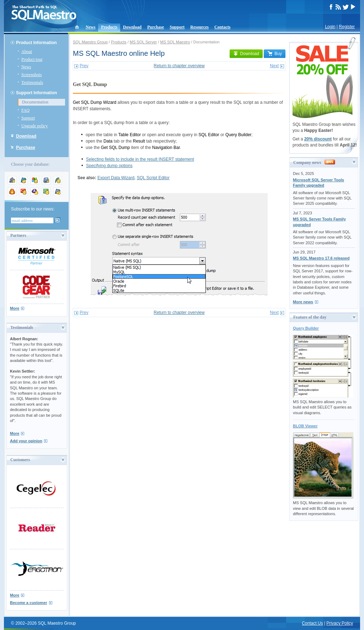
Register (347, 27)
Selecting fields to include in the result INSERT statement (140, 159)
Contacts (222, 27)
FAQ (25, 110)
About (27, 52)
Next (274, 66)
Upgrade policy (34, 126)
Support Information (36, 93)
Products (109, 27)
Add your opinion (26, 441)
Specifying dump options (109, 166)
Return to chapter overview (179, 66)
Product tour (32, 59)
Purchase (156, 27)
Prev (84, 66)
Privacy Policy (340, 623)
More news (303, 302)
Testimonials (32, 82)
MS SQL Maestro (175, 42)
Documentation (35, 102)
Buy (275, 54)
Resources (199, 27)
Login (330, 27)
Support (177, 27)
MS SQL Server (143, 42)
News (90, 27)
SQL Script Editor (153, 178)
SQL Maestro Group (90, 42)
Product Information (36, 43)
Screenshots (31, 75)
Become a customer (29, 603)
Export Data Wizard (116, 178)
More (15, 308)
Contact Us (312, 623)
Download (132, 27)
